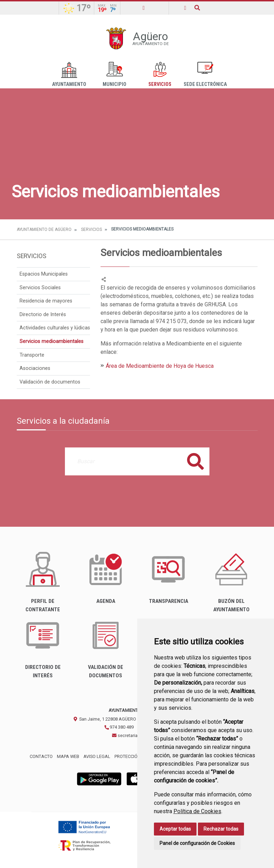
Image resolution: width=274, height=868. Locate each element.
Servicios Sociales (40, 288)
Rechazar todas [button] (221, 829)
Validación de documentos (50, 382)
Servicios (160, 75)
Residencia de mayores (46, 301)
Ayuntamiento (69, 75)
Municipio (114, 75)
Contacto (41, 756)
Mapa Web (68, 756)
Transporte (32, 355)
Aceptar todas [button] (175, 829)
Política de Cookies (197, 811)
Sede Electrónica (205, 75)
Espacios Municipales (44, 274)
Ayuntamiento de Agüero (44, 229)
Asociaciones (35, 368)
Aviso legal (97, 756)
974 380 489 (119, 727)
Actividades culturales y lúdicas (55, 328)
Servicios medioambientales (51, 341)
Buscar (195, 461)
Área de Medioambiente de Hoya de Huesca (160, 366)
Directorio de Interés (43, 315)
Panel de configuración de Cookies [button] (197, 843)
